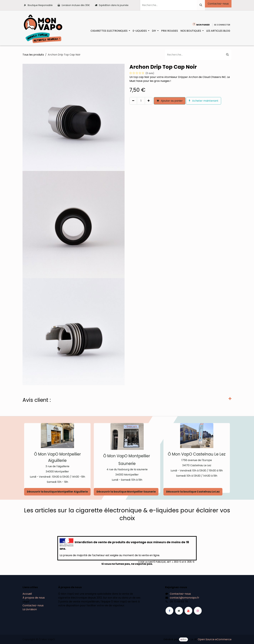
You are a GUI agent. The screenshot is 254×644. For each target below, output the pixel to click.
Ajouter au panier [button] (170, 101)
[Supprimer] (133, 101)
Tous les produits (33, 55)
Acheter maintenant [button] (204, 101)
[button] (131, 108)
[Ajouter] (149, 101)
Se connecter (222, 25)
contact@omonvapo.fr (185, 598)
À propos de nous (34, 598)
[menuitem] (110, 31)
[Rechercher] (201, 5)
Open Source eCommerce (215, 639)
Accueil (27, 594)
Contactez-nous (218, 4)
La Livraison (30, 609)
